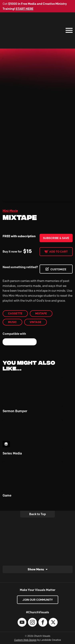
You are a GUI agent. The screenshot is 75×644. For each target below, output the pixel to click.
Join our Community (38, 600)
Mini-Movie (10, 211)
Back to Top (37, 514)
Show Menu (36, 569)
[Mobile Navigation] (68, 30)
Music (12, 322)
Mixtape (41, 313)
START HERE (24, 9)
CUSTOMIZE (58, 269)
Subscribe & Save (56, 238)
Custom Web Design (25, 640)
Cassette (15, 313)
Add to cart (58, 252)
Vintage (35, 322)
